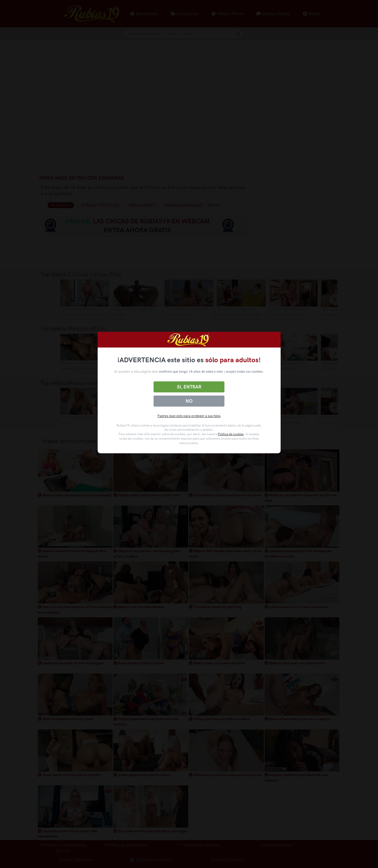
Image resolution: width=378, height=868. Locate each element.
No (189, 401)
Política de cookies (231, 434)
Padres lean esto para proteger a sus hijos (189, 416)
